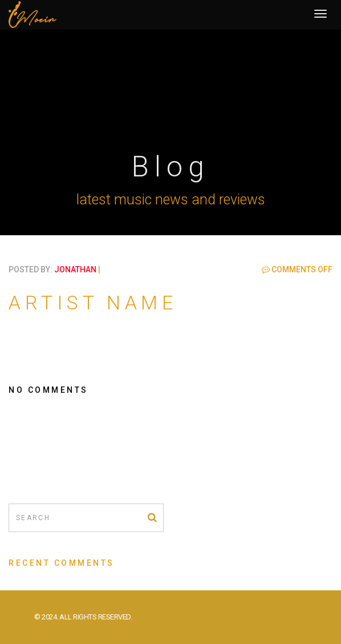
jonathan (75, 269)
